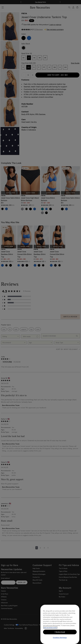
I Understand (60, 632)
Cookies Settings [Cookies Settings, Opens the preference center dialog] (60, 638)
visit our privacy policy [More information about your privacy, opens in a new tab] (50, 627)
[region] (60, 624)
